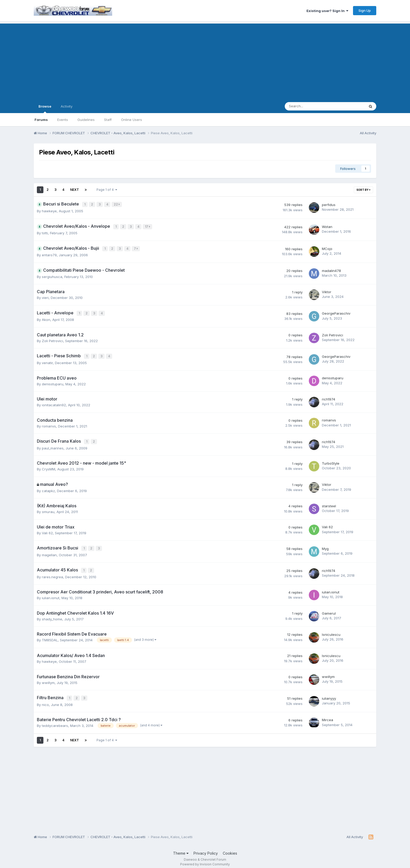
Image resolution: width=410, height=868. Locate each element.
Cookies (230, 849)
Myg (325, 546)
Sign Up (365, 10)
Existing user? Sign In (327, 11)
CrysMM (49, 466)
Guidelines (86, 120)
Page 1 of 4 (107, 190)
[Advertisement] (205, 60)
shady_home (52, 616)
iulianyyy (329, 695)
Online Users (132, 120)
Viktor (327, 291)
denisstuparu (53, 382)
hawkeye (49, 210)
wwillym (48, 679)
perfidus (329, 204)
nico (45, 701)
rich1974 (329, 397)
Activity (67, 106)
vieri (45, 296)
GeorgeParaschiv (336, 312)
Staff (108, 120)
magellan (49, 552)
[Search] (311, 106)
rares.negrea (52, 574)
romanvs (49, 424)
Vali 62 (47, 530)
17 (148, 226)
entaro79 (49, 254)
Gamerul (329, 610)
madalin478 (331, 269)
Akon (46, 318)
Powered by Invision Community (205, 860)
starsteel (329, 503)
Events (63, 120)
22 (117, 204)
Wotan (327, 226)
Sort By (363, 190)
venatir (47, 361)
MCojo (327, 248)
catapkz (48, 488)
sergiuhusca (52, 275)
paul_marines (53, 446)
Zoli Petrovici (52, 339)
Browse (45, 109)
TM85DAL (50, 637)
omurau (48, 509)
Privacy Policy (206, 849)
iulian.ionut (51, 594)
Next (75, 190)
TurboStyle (331, 461)
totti (45, 232)
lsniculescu (331, 631)
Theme (181, 849)
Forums (41, 120)
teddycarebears (55, 722)
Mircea (328, 716)
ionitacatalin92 (54, 403)
